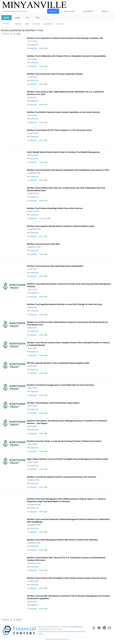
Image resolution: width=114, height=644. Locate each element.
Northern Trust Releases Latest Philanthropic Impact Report (53, 403)
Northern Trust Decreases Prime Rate (43, 244)
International (48, 24)
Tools (37, 18)
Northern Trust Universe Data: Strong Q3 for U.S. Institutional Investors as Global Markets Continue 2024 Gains (66, 559)
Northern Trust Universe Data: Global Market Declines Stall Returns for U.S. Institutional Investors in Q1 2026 (65, 93)
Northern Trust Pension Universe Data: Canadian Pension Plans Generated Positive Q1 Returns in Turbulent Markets (68, 344)
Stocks (18, 18)
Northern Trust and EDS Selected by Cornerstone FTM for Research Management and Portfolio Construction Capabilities (68, 598)
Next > (19, 34)
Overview (18, 24)
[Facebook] (99, 631)
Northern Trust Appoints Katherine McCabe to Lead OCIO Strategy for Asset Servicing (64, 304)
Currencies (36, 24)
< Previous (5, 34)
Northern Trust (34, 45)
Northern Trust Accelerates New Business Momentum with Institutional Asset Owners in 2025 (68, 170)
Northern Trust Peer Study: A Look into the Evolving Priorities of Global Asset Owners (64, 441)
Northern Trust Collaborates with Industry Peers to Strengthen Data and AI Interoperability (66, 56)
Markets (7, 18)
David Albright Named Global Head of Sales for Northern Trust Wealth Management (63, 152)
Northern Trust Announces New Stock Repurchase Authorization (55, 266)
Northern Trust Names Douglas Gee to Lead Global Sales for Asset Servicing (60, 385)
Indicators (105, 11)
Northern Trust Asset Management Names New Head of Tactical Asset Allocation (63, 540)
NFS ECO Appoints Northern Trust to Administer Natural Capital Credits (58, 363)
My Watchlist (88, 11)
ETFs (28, 18)
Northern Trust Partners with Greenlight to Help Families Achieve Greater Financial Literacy (67, 578)
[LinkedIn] (104, 631)
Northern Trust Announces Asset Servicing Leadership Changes (55, 74)
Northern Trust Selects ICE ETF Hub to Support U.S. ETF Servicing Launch (59, 130)
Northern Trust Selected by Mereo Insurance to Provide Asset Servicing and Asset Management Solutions (69, 285)
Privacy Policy (71, 632)
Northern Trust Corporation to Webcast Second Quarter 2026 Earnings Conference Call (65, 38)
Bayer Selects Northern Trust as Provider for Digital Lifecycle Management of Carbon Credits (68, 459)
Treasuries (60, 24)
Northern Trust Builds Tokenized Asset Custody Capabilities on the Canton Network (63, 112)
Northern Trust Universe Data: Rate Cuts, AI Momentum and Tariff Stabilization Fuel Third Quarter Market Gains (66, 189)
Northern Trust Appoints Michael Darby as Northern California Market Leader (61, 226)
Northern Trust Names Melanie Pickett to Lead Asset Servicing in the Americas (62, 477)
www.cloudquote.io (76, 627)
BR (45, 219)
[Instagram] (109, 631)
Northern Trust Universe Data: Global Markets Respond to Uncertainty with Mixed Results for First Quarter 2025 (67, 324)
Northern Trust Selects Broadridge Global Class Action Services (55, 208)
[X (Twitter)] (94, 631)
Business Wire (33, 48)
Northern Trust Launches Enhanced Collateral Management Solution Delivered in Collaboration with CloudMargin (68, 521)
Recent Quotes (69, 11)
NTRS (46, 48)
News (27, 24)
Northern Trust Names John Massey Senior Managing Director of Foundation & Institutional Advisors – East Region (67, 422)
